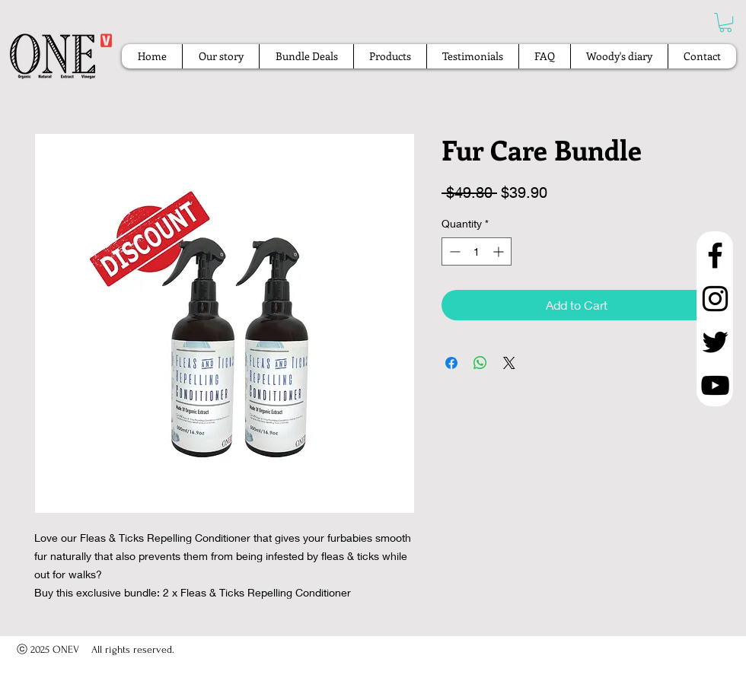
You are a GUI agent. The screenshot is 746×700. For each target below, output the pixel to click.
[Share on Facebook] (451, 363)
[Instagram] (715, 299)
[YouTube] (715, 385)
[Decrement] (453, 251)
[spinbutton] (477, 251)
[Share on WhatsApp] (480, 363)
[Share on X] (509, 363)
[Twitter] (715, 342)
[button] (725, 22)
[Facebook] (715, 255)
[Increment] (500, 251)
